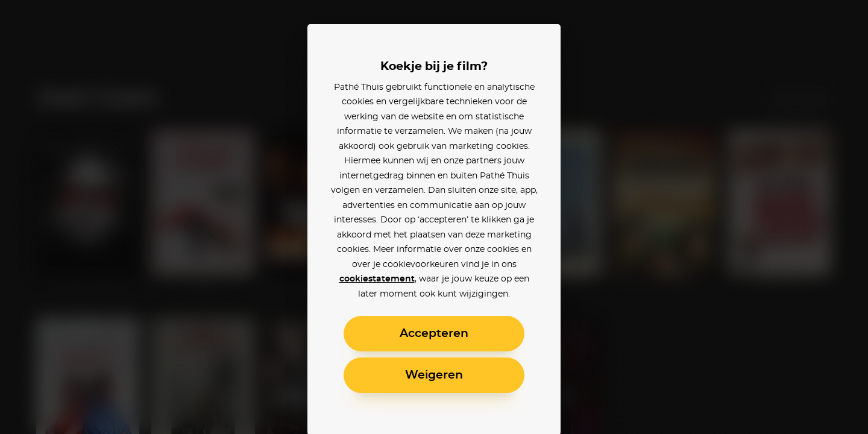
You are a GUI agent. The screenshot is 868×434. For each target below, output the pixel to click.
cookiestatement (377, 279)
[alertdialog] (434, 217)
